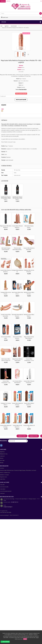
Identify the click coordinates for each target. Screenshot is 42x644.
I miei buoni (2, 493)
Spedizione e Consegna (4, 475)
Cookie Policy (3, 479)
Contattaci (8, 1)
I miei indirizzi (3, 489)
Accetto (25, 639)
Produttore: (19, 70)
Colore (3, 109)
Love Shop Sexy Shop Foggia (6, 512)
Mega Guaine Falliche (23, 89)
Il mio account (5, 482)
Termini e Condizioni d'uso (5, 473)
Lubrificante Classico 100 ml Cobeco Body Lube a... (6, 198)
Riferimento (21, 66)
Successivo (28, 54)
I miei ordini (2, 485)
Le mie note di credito (4, 487)
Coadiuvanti (2, 456)
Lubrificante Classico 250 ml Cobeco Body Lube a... (17, 198)
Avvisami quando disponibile (21, 100)
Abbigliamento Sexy (4, 454)
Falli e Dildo (2, 460)
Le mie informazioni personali (6, 491)
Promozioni (3, 1)
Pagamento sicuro (3, 477)
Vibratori (2, 458)
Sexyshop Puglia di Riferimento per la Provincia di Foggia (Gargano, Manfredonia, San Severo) (18, 470)
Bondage (2, 463)
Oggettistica (2, 452)
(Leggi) (27, 635)
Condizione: (20, 67)
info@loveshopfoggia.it (8, 507)
